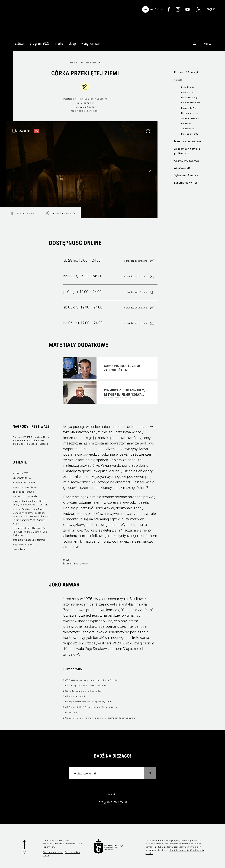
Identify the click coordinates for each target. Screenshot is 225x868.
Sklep (72, 45)
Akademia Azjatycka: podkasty (187, 151)
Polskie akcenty (190, 134)
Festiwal (19, 45)
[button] (150, 170)
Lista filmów (188, 87)
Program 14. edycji (186, 72)
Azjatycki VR (188, 129)
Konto (208, 43)
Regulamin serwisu (53, 852)
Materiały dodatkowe (187, 141)
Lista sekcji (187, 92)
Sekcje (178, 80)
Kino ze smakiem (191, 103)
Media (59, 45)
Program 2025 (40, 45)
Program (73, 63)
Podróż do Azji (189, 108)
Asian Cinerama (190, 118)
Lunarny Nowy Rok (186, 183)
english (211, 9)
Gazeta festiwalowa (187, 161)
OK (150, 773)
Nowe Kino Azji (189, 98)
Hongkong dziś (189, 113)
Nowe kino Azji (93, 63)
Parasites (186, 123)
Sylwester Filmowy (186, 175)
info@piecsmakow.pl (112, 802)
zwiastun (25, 131)
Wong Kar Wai (90, 45)
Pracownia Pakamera (65, 844)
